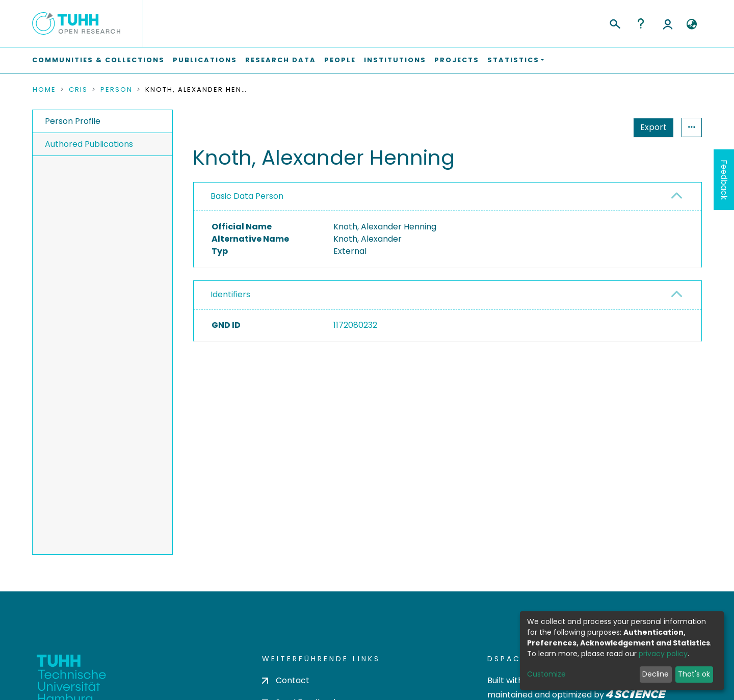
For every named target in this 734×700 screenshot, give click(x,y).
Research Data (281, 60)
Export (604, 127)
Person (116, 90)
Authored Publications (89, 144)
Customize (546, 674)
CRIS (78, 90)
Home (44, 90)
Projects (457, 60)
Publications (205, 60)
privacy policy (663, 654)
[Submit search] (614, 22)
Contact (286, 680)
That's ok (694, 674)
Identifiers (230, 294)
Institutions (395, 60)
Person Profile (73, 121)
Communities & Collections (98, 60)
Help (641, 23)
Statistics (650, 127)
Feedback (724, 180)
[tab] (448, 197)
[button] (691, 24)
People (340, 60)
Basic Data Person (247, 196)
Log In (668, 23)
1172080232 (355, 325)
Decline (656, 674)
